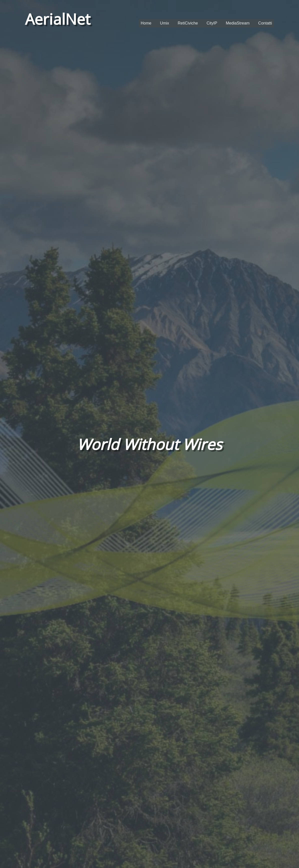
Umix (164, 23)
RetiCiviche (188, 23)
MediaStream (238, 23)
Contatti (265, 23)
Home (146, 23)
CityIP (212, 23)
